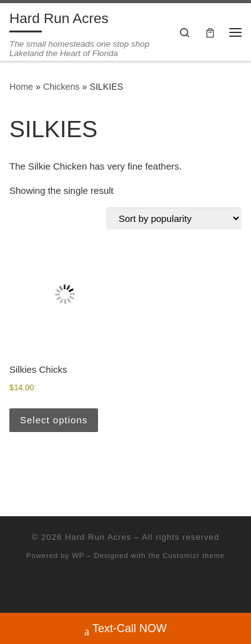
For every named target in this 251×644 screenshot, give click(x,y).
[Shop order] (174, 218)
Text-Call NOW (125, 630)
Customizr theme (194, 555)
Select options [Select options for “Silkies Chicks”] (54, 420)
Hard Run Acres (98, 537)
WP (78, 555)
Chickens (62, 87)
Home (21, 87)
